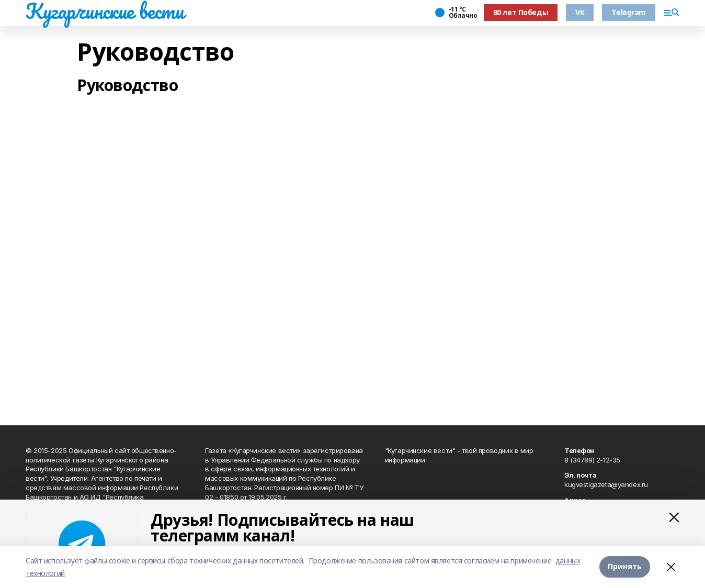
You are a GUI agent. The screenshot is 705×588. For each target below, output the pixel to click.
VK (580, 12)
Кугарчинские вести (105, 11)
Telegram (629, 12)
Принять (625, 567)
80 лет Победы (521, 12)
